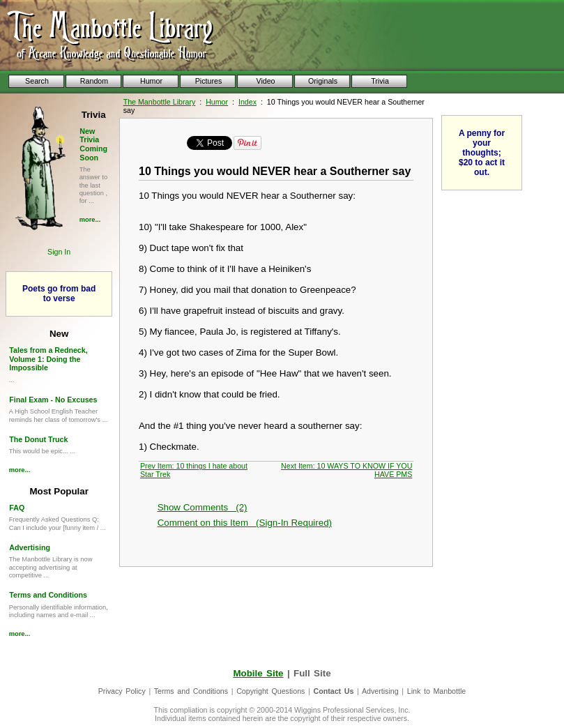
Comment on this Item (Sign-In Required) (245, 523)
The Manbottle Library (160, 102)
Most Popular (59, 491)
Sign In (59, 252)
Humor (217, 102)
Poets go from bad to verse (59, 294)
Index (247, 102)
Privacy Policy (122, 691)
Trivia (94, 115)
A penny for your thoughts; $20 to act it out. (482, 153)
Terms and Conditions (48, 595)
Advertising (30, 547)
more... (90, 220)
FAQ (17, 508)
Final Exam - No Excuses (53, 400)
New (59, 334)
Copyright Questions (270, 691)
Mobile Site (258, 673)
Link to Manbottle (437, 691)
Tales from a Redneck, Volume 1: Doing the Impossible (48, 359)
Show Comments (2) (203, 507)
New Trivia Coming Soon (93, 144)
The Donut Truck (38, 439)
